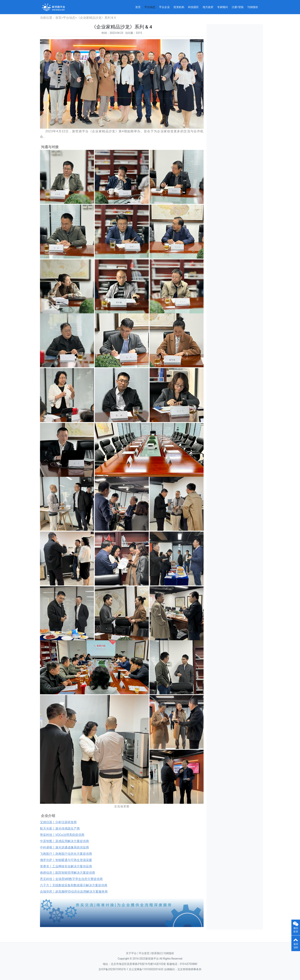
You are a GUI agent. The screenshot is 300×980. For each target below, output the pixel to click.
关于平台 (131, 953)
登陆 (241, 7)
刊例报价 (253, 7)
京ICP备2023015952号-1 (113, 969)
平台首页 (144, 953)
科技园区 (193, 7)
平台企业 (164, 7)
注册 (234, 7)
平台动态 (150, 7)
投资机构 (179, 7)
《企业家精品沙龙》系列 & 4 (96, 18)
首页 (138, 7)
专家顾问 (223, 7)
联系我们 (157, 953)
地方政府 (208, 7)
